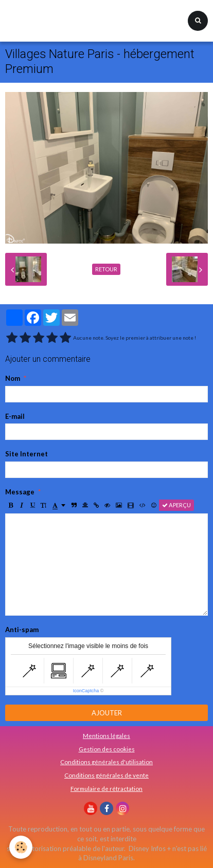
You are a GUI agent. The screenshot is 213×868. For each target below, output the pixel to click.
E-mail (15, 416)
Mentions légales (106, 735)
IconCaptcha (86, 691)
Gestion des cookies (107, 749)
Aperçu (176, 505)
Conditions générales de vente (106, 775)
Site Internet (26, 454)
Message (20, 492)
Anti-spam (22, 630)
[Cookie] (21, 847)
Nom (13, 378)
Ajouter (107, 713)
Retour (106, 269)
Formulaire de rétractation (106, 788)
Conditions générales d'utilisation (106, 762)
